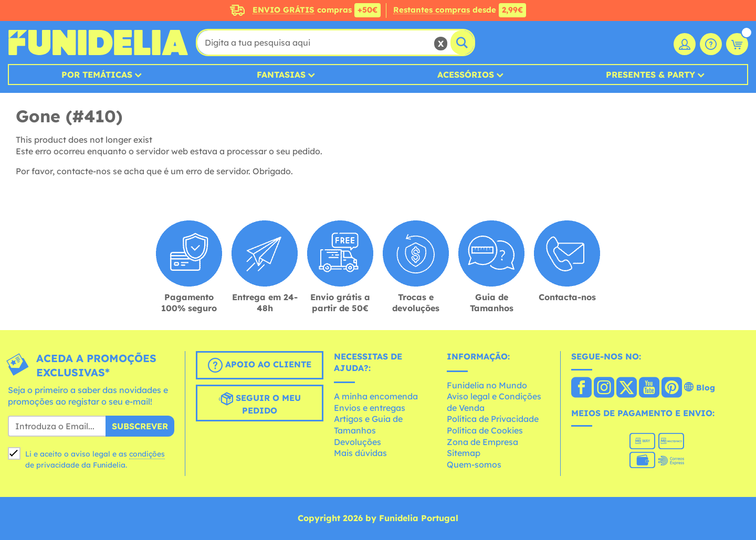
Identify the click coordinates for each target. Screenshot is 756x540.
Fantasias (281, 75)
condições (147, 454)
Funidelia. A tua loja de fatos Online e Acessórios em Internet (98, 43)
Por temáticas (97, 75)
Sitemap (464, 453)
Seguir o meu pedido (260, 404)
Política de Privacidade (493, 419)
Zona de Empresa (482, 442)
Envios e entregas (370, 408)
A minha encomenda (376, 396)
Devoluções (358, 442)
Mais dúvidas (360, 453)
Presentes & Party (650, 75)
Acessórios (466, 75)
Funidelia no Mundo (487, 385)
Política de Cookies (485, 430)
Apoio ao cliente (260, 365)
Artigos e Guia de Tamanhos (368, 425)
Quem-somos (474, 464)
